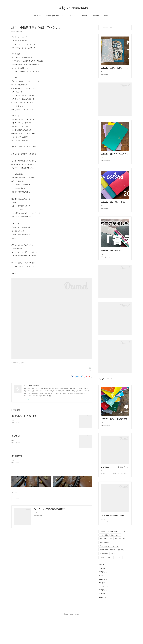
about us (63, 16)
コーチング (125, 558)
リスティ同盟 (104, 580)
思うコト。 (118, 584)
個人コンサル (16, 436)
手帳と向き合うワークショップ (109, 573)
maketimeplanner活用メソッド (34, 16)
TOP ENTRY (15, 16)
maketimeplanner (113, 558)
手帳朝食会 (121, 576)
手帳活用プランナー (106, 584)
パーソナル (51, 16)
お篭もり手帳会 (104, 569)
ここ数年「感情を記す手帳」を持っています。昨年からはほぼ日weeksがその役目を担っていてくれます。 (43, 460)
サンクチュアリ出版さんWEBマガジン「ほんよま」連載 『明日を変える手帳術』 (107, 16)
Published (74, 16)
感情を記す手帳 (17, 456)
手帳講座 (102, 558)
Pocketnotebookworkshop (107, 576)
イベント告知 (104, 562)
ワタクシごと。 (115, 562)
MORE (139, 16)
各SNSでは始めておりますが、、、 (22, 420)
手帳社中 (113, 580)
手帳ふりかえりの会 (121, 565)
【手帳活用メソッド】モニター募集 (24, 416)
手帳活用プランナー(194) (18, 363)
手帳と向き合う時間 (106, 565)
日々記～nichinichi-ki (71, 8)
